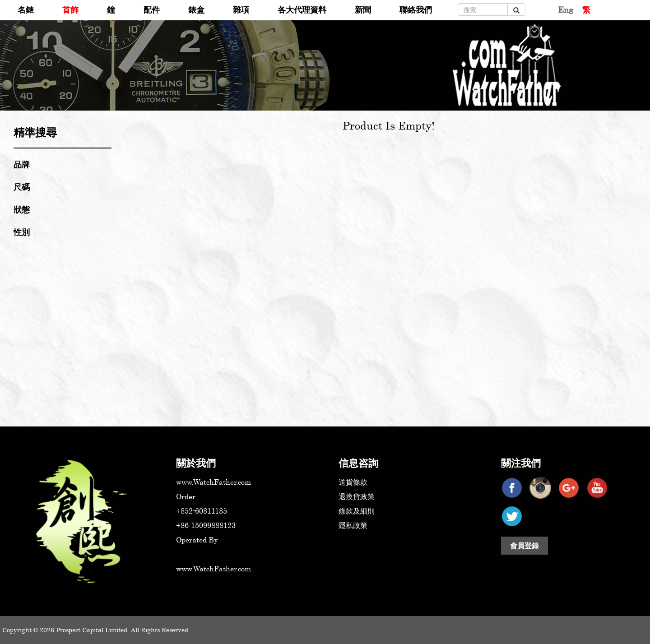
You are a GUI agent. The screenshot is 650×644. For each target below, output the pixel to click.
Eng (566, 9)
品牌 (22, 164)
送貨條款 (353, 482)
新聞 (363, 9)
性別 (22, 232)
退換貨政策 (357, 496)
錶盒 (196, 9)
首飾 (70, 9)
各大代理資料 (302, 9)
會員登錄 (525, 546)
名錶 (26, 9)
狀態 (22, 209)
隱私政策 (353, 525)
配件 (152, 9)
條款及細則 (357, 511)
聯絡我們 (416, 9)
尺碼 (22, 187)
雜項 (241, 9)
